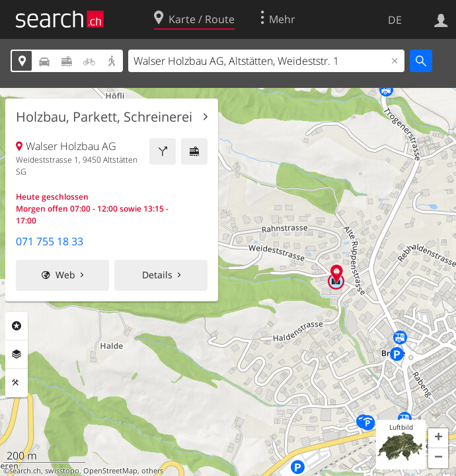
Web (65, 275)
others (152, 471)
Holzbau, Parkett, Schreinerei (104, 117)
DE (395, 20)
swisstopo (62, 471)
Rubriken (17, 326)
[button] (438, 438)
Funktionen (17, 383)
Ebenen (17, 354)
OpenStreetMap (110, 471)
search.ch (25, 471)
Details (157, 275)
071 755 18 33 (50, 241)
